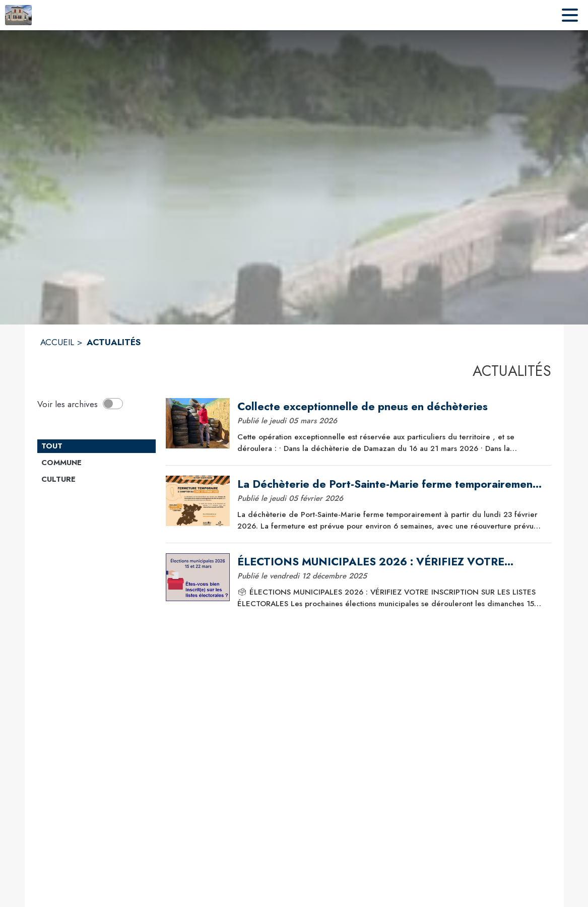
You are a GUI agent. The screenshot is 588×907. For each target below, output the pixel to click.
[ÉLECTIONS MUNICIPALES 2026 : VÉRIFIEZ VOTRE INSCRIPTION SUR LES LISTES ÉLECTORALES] (390, 562)
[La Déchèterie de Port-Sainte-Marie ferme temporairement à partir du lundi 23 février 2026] (390, 484)
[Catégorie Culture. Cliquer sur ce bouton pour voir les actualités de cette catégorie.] (96, 480)
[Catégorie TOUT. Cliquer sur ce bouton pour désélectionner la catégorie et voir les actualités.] (96, 446)
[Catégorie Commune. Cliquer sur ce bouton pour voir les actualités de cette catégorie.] (96, 463)
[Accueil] (18, 15)
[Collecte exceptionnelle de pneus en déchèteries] (390, 407)
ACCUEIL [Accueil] (57, 342)
